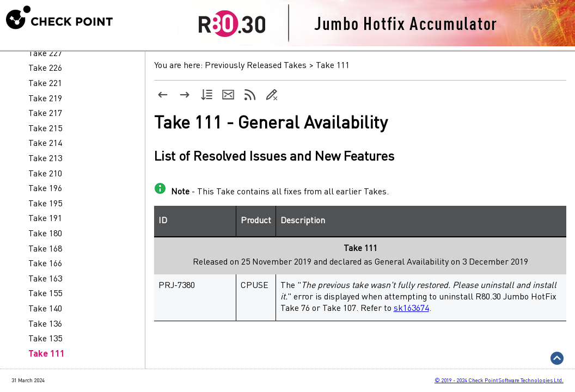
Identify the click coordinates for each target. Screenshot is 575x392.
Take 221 (45, 84)
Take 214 (45, 144)
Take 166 (45, 264)
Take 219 (45, 99)
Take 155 (45, 294)
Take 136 (45, 324)
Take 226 (45, 69)
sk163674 (411, 309)
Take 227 (45, 54)
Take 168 (45, 249)
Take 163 (45, 279)
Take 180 (45, 234)
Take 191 (45, 219)
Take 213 (45, 159)
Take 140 (45, 309)
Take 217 (45, 114)
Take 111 (47, 354)
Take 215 (45, 129)
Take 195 (45, 204)
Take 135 (45, 339)
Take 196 (45, 189)
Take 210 (45, 174)
